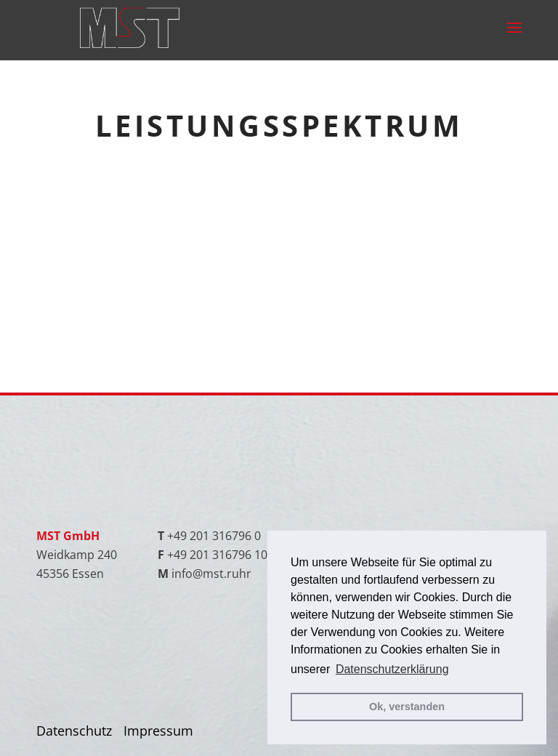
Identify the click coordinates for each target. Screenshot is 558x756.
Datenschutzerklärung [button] (392, 669)
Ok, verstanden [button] (407, 707)
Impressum (158, 731)
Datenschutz (74, 731)
